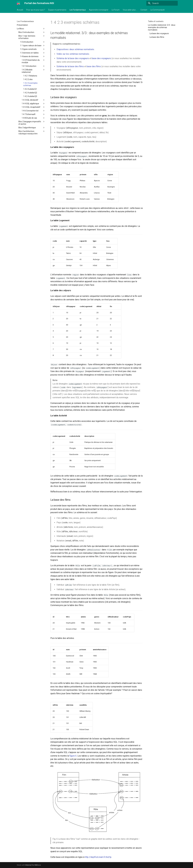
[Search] (162, 3)
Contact (144, 10)
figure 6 (73, 756)
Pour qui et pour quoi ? (36, 10)
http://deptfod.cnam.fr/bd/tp (98, 857)
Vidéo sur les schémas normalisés (73, 54)
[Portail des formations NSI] (18, 3)
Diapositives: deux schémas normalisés (75, 49)
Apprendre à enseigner (99, 10)
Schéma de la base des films (70, 66)
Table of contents (156, 21)
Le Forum (116, 10)
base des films (94, 66)
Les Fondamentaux (78, 10)
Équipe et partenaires (57, 10)
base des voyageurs (101, 58)
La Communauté (157, 10)
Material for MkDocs (33, 865)
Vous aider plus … (130, 10)
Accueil (20, 10)
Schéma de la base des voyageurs (73, 58)
